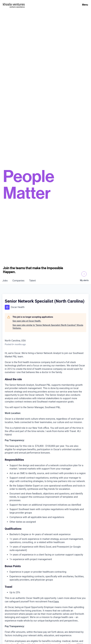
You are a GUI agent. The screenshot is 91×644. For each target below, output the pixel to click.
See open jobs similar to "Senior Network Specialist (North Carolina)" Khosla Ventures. (48, 327)
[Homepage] (14, 4)
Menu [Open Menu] (85, 5)
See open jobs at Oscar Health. (27, 321)
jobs (5, 281)
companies (18, 281)
